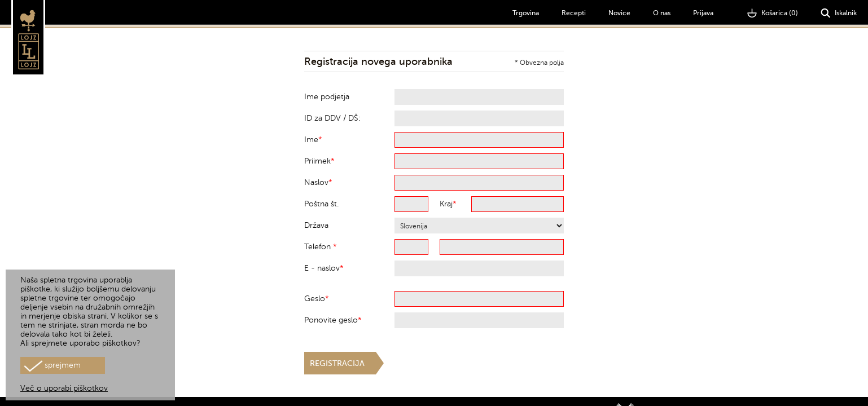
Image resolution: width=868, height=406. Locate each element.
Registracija (337, 363)
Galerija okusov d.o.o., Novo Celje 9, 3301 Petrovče (706, 392)
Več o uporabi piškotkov (64, 388)
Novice (619, 13)
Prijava (703, 13)
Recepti (574, 13)
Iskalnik (839, 13)
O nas (662, 13)
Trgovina (526, 13)
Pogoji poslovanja (827, 392)
